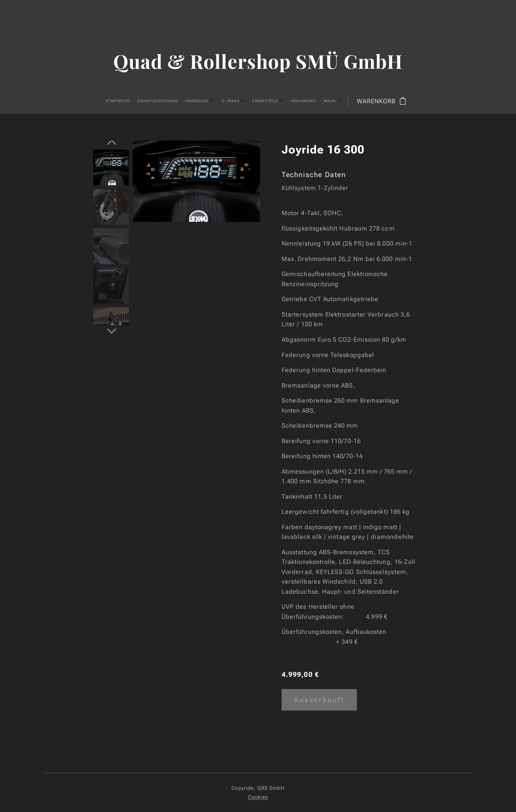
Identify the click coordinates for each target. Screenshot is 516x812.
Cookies (258, 797)
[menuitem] (181, 101)
